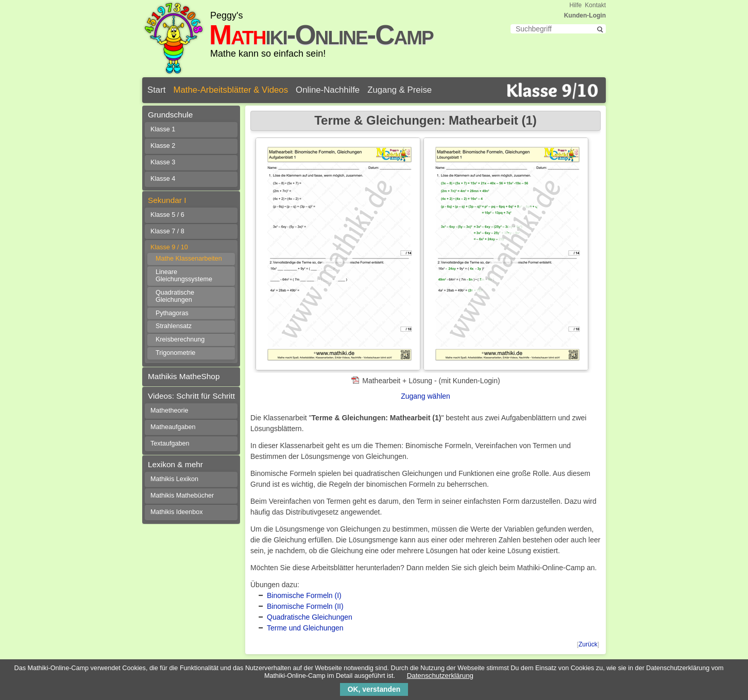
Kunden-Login (585, 15)
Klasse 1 (163, 129)
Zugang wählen (426, 396)
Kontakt (595, 5)
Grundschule (170, 115)
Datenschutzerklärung (440, 676)
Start (156, 90)
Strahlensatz (174, 326)
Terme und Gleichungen (305, 628)
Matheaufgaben (173, 427)
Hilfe (575, 5)
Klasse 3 (163, 162)
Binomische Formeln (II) (305, 606)
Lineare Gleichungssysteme (184, 276)
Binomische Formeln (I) (304, 595)
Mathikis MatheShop (184, 376)
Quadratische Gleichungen (310, 617)
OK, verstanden (374, 689)
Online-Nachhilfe (328, 90)
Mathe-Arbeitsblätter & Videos (231, 90)
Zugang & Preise (399, 90)
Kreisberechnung (180, 339)
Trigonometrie (175, 353)
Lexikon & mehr (175, 464)
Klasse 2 (163, 146)
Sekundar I (167, 200)
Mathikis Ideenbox (177, 512)
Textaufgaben (170, 443)
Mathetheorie (169, 411)
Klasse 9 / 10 (169, 247)
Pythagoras (172, 313)
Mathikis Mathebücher (182, 496)
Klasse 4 (163, 179)
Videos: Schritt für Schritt (191, 396)
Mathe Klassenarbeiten (189, 259)
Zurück (588, 644)
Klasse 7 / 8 (167, 231)
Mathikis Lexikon (174, 479)
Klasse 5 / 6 (167, 215)
